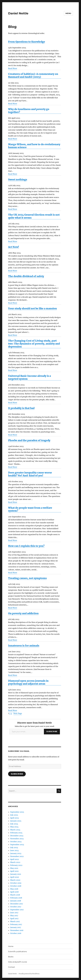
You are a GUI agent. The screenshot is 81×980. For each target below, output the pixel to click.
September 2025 (17, 812)
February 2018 (16, 898)
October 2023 (16, 842)
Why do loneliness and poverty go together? (29, 111)
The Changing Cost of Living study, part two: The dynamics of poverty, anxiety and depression (34, 344)
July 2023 (14, 847)
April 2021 (14, 871)
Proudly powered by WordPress (29, 974)
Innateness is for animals (24, 646)
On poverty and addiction (23, 613)
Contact (12, 967)
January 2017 (16, 927)
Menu (68, 13)
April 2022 (15, 859)
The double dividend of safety (26, 276)
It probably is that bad (21, 408)
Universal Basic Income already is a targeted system (29, 377)
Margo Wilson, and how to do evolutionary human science (34, 146)
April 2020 (15, 877)
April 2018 (14, 892)
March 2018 (15, 895)
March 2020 (15, 880)
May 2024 (14, 827)
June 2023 (14, 850)
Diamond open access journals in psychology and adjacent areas (28, 682)
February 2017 (16, 924)
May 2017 (14, 916)
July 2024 (14, 824)
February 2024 (16, 833)
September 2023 (17, 845)
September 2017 (17, 910)
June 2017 (14, 913)
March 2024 (15, 830)
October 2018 (16, 886)
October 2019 (16, 883)
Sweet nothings (18, 180)
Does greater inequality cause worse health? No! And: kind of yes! (30, 474)
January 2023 (16, 853)
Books (11, 957)
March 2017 (15, 921)
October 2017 (16, 907)
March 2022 (15, 862)
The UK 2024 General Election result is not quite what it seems (34, 216)
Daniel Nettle (18, 13)
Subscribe (52, 731)
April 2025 (15, 818)
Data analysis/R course (18, 962)
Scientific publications (17, 952)
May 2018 (14, 889)
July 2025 (14, 815)
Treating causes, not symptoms (27, 578)
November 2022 (17, 856)
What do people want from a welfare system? (30, 509)
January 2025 (16, 821)
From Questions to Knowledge (27, 42)
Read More (13, 68)
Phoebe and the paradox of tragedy (29, 440)
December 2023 (17, 836)
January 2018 (16, 901)
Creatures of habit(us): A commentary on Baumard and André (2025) (33, 75)
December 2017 (17, 904)
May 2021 (14, 868)
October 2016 (16, 933)
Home (11, 946)
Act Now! (14, 247)
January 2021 (16, 874)
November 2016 (17, 930)
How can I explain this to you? (26, 546)
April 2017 (14, 918)
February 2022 (16, 865)
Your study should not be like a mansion (32, 308)
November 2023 (17, 839)
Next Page (18, 713)
